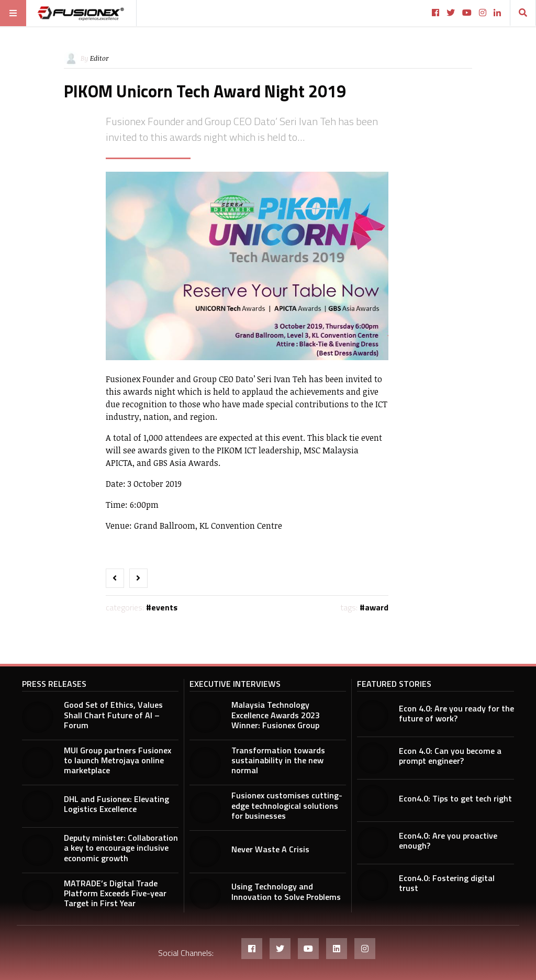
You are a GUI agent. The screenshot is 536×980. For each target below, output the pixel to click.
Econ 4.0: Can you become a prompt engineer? (450, 756)
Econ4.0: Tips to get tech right (455, 798)
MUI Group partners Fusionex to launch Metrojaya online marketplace (118, 760)
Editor (99, 58)
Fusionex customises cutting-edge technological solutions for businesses (287, 805)
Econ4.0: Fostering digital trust (447, 883)
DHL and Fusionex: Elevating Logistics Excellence (116, 804)
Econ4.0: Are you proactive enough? (448, 840)
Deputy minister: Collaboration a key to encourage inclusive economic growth (121, 848)
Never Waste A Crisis (270, 849)
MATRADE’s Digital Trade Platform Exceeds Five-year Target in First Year (115, 893)
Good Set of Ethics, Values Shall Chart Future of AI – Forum (113, 715)
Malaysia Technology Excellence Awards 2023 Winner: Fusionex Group (276, 715)
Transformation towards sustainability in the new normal (278, 760)
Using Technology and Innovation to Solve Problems (286, 891)
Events (164, 607)
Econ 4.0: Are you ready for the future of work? (456, 713)
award (377, 607)
